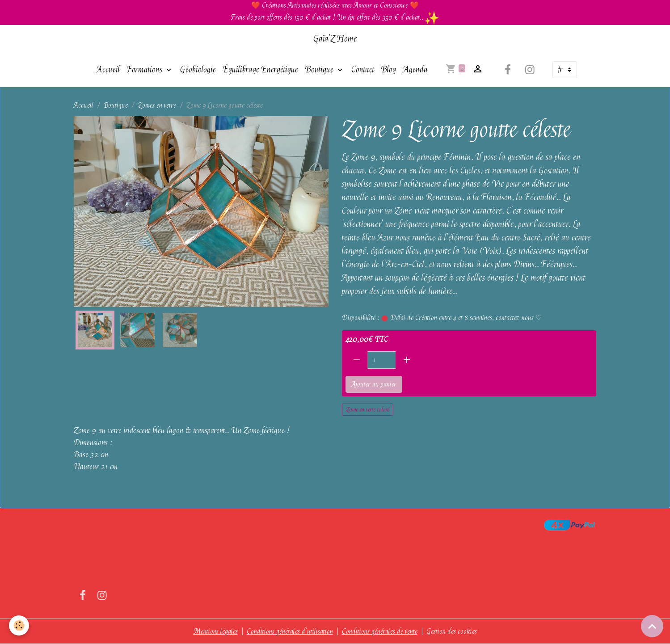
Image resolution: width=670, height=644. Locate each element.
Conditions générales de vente (380, 631)
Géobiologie (198, 69)
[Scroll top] (652, 626)
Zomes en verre (157, 105)
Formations (146, 69)
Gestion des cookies (452, 631)
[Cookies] (19, 625)
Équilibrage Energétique (261, 69)
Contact (363, 69)
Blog (389, 69)
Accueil (108, 69)
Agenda (415, 69)
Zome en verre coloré (368, 409)
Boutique (320, 69)
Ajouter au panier (374, 384)
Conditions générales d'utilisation (290, 631)
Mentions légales (216, 631)
